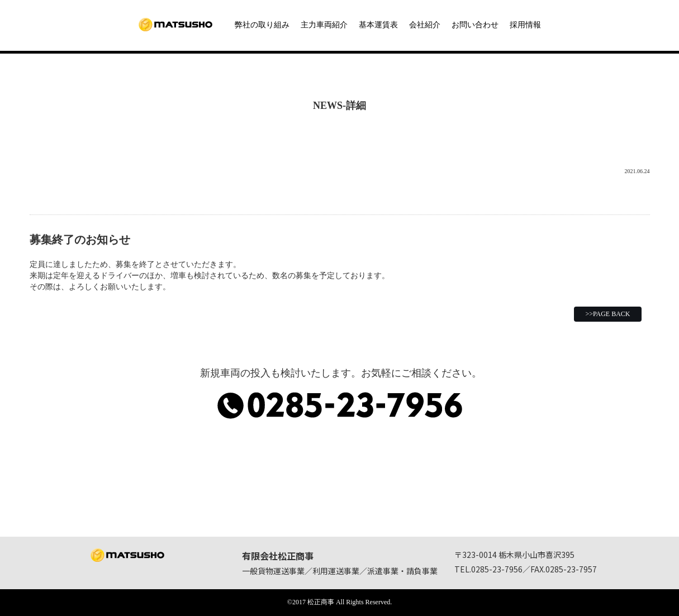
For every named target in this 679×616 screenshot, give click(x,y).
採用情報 (525, 25)
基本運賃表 (378, 25)
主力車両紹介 (324, 25)
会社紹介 (425, 25)
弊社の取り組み (262, 25)
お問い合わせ (475, 25)
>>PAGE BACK (607, 314)
